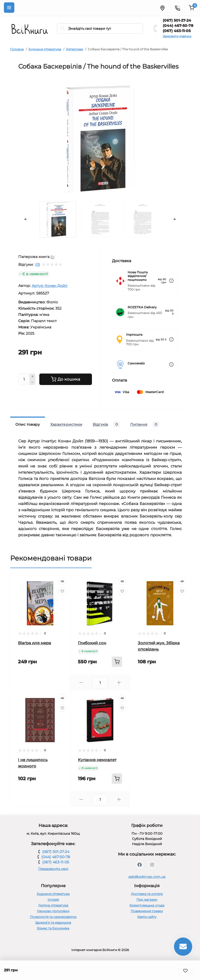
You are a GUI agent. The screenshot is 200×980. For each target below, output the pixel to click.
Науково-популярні (53, 911)
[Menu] (9, 8)
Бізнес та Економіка (53, 928)
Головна (17, 49)
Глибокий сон (92, 643)
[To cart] (117, 662)
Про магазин (147, 900)
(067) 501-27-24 (177, 20)
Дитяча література (53, 905)
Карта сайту (147, 917)
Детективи (74, 49)
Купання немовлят (97, 760)
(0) (38, 264)
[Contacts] (177, 8)
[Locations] (162, 8)
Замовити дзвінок (177, 36)
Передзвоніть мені (53, 869)
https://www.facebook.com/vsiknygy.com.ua (140, 865)
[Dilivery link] (171, 281)
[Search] (63, 28)
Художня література (45, 49)
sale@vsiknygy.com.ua (147, 877)
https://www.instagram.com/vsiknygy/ (152, 865)
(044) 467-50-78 (178, 26)
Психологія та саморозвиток (53, 917)
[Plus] (33, 376)
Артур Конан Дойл (50, 286)
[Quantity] (24, 379)
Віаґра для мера (35, 643)
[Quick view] (62, 581)
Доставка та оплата (147, 894)
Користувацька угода (147, 905)
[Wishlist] (62, 591)
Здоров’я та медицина (53, 922)
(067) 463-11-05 (177, 31)
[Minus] (33, 382)
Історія (53, 900)
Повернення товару (147, 911)
